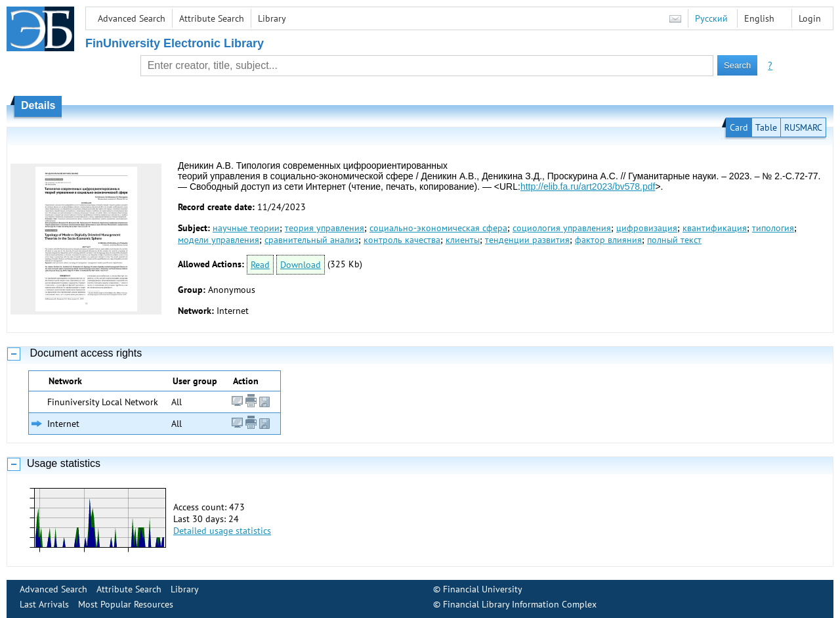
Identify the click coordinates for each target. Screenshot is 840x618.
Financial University (483, 589)
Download (301, 265)
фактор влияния (608, 240)
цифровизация (647, 228)
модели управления (219, 240)
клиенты (463, 240)
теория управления (325, 228)
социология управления (562, 228)
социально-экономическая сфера (438, 228)
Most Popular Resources (126, 604)
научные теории (246, 228)
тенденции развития (527, 240)
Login (810, 18)
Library (272, 18)
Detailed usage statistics (222, 531)
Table (766, 127)
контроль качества (402, 240)
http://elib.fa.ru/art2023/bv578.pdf (588, 187)
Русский (711, 18)
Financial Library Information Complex (520, 604)
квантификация (715, 228)
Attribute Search (212, 18)
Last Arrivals (44, 604)
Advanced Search (132, 18)
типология (773, 228)
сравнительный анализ (311, 240)
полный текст (674, 240)
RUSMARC (803, 127)
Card (739, 127)
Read (260, 265)
